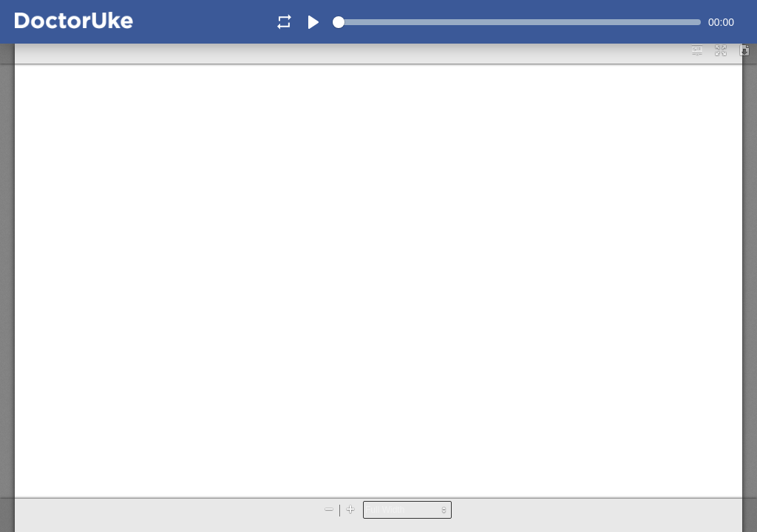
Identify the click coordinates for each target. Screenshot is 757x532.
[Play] (313, 22)
